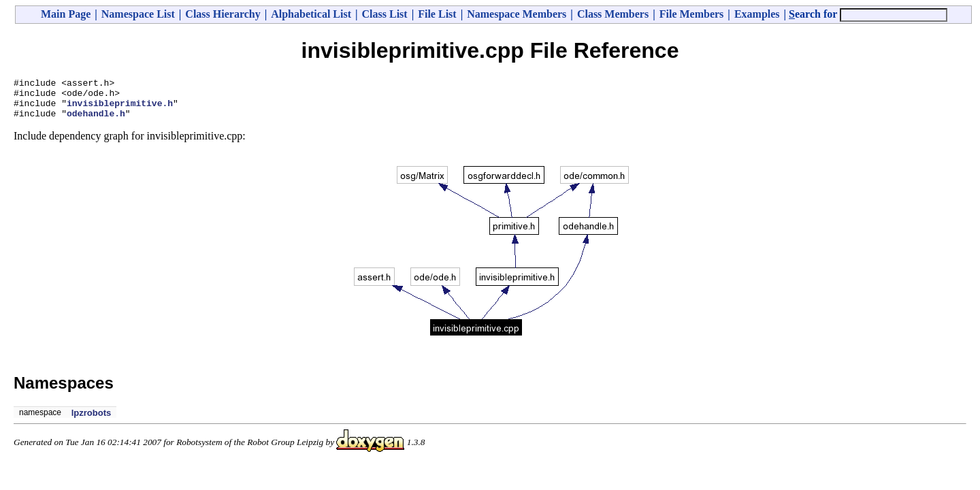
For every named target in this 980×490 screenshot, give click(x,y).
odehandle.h (96, 121)
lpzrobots (92, 421)
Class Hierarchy (223, 14)
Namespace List (138, 14)
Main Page (66, 14)
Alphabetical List (311, 14)
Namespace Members (517, 14)
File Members (692, 14)
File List (437, 14)
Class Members (613, 14)
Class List (385, 14)
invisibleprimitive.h (120, 109)
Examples (757, 14)
